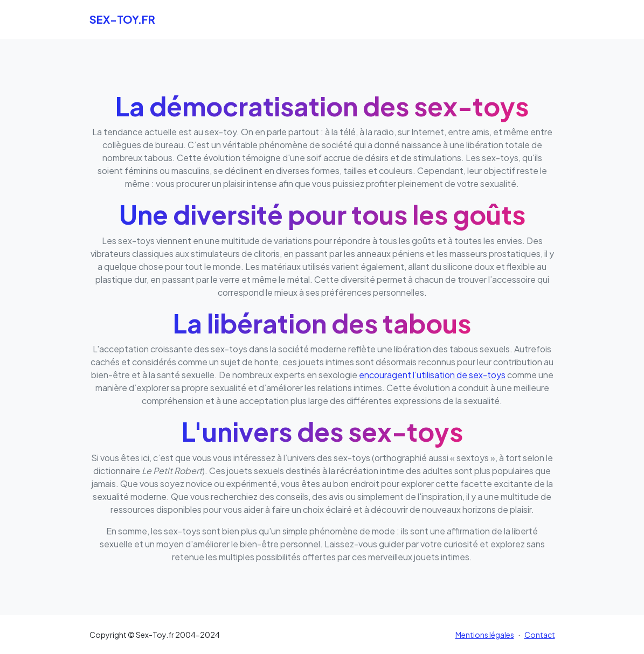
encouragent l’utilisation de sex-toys (432, 375)
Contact (540, 635)
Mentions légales (485, 635)
